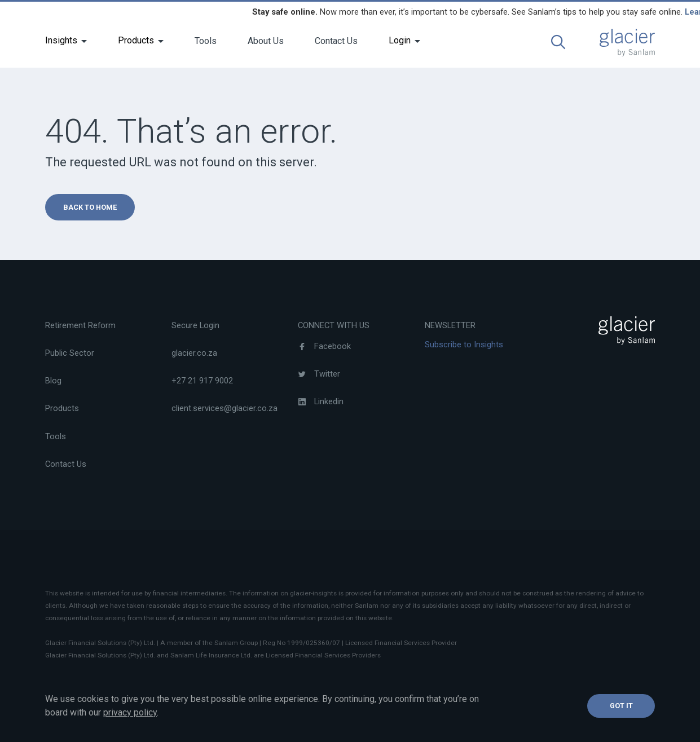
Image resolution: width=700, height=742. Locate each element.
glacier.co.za (194, 353)
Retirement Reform (80, 325)
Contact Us (336, 41)
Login (400, 40)
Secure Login (195, 325)
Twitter (319, 374)
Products (136, 40)
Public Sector (70, 353)
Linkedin (321, 401)
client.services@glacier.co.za (224, 408)
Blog (53, 381)
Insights (61, 40)
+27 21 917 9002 (202, 381)
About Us (266, 41)
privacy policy (130, 712)
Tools (206, 41)
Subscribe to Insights (464, 344)
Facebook (324, 346)
